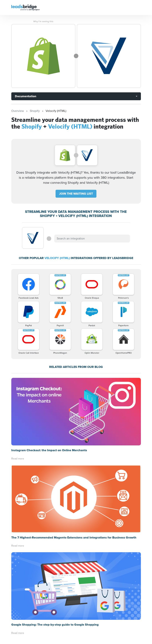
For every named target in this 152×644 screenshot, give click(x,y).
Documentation (26, 96)
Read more (18, 459)
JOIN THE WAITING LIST (76, 194)
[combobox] (92, 239)
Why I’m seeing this (43, 21)
